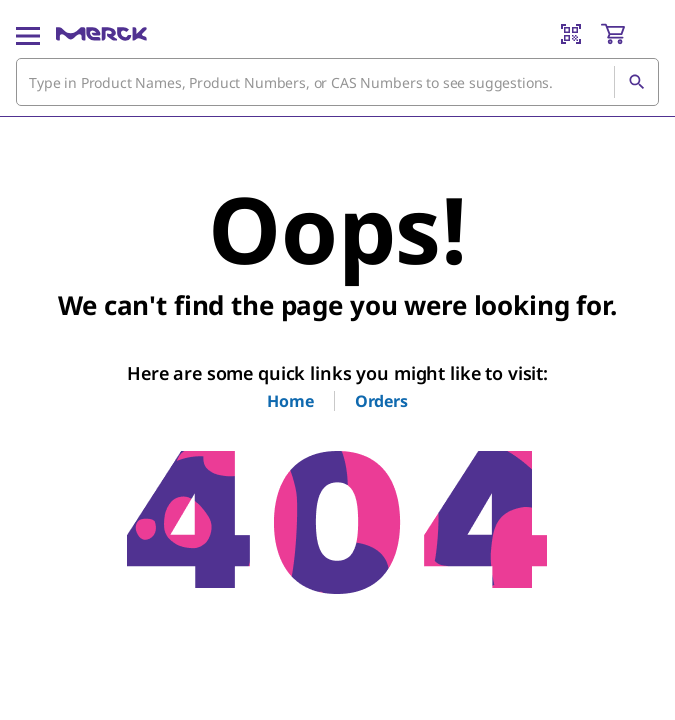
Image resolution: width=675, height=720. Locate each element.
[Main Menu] (28, 34)
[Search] (636, 82)
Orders (381, 401)
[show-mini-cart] (629, 34)
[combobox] (337, 82)
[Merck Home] (101, 34)
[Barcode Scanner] (571, 34)
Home (290, 401)
